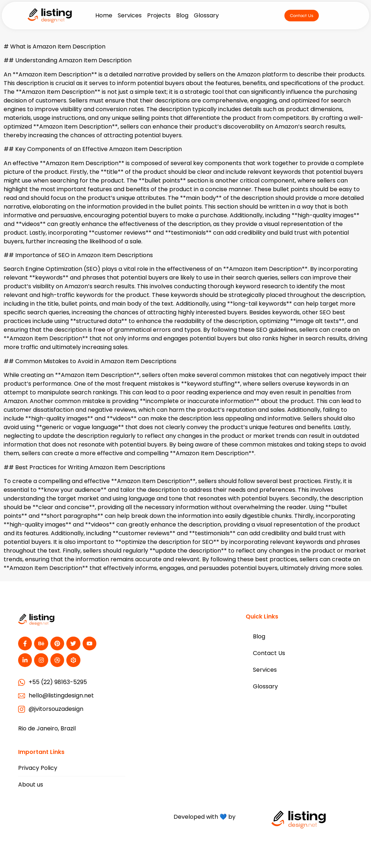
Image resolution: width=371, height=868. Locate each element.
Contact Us (269, 653)
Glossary (206, 16)
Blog (182, 16)
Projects (159, 16)
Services (130, 16)
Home (104, 16)
